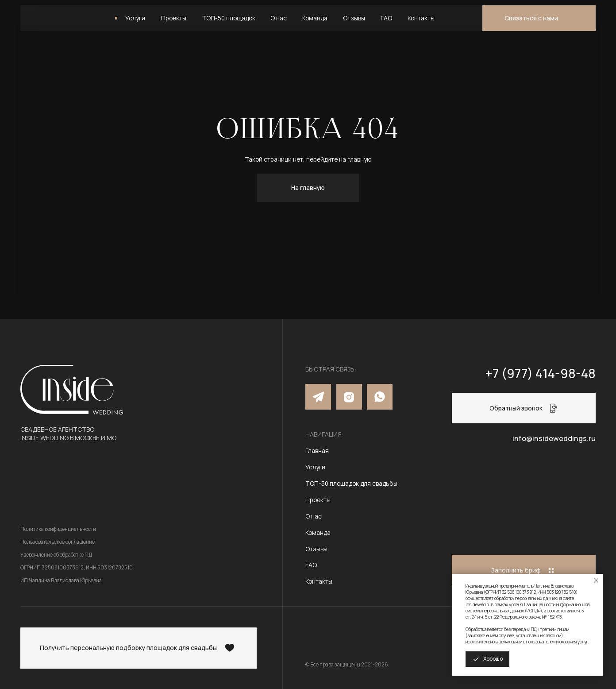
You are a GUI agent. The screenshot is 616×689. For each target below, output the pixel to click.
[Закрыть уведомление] (596, 581)
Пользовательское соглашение (58, 542)
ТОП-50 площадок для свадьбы (351, 483)
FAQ (386, 18)
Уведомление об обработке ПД (56, 555)
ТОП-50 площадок (229, 18)
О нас (279, 18)
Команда (315, 18)
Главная (317, 451)
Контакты (421, 18)
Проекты (174, 18)
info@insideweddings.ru (554, 438)
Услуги (135, 18)
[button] (539, 18)
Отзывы (354, 18)
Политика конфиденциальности (58, 529)
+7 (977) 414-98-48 (540, 373)
